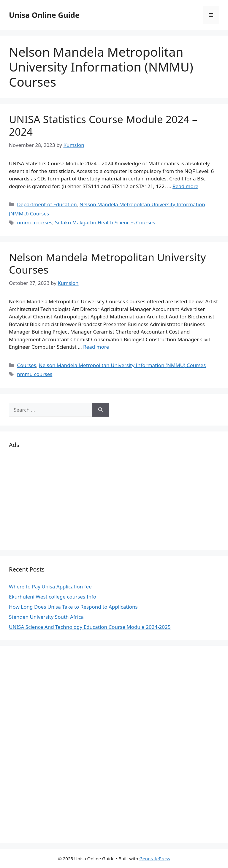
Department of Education (47, 204)
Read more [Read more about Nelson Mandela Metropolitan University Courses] (96, 347)
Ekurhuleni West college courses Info (53, 597)
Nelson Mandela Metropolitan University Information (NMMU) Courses (122, 365)
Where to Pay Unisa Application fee (50, 587)
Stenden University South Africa (46, 617)
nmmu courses (35, 222)
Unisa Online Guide (44, 15)
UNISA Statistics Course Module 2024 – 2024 (103, 125)
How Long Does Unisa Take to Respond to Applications (73, 607)
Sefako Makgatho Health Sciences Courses (105, 222)
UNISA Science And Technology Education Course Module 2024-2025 (90, 627)
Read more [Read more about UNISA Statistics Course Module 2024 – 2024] (185, 186)
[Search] (100, 410)
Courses (26, 365)
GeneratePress (155, 859)
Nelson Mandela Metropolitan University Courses (107, 263)
